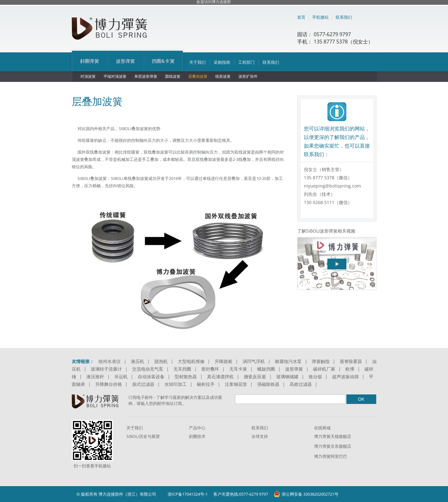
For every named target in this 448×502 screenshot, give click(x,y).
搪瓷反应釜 (255, 376)
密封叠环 (210, 369)
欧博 (350, 369)
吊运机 (121, 376)
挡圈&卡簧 (163, 61)
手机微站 (320, 17)
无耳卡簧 (238, 369)
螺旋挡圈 (266, 369)
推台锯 (315, 376)
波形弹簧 (126, 61)
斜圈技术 (197, 436)
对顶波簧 (88, 76)
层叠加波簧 (198, 76)
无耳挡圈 (182, 369)
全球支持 (260, 436)
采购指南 (222, 62)
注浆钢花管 (236, 384)
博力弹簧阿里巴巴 (331, 456)
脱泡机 (161, 361)
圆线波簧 (173, 76)
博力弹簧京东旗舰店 (333, 446)
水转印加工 (176, 384)
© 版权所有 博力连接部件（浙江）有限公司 (116, 494)
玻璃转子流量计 (106, 369)
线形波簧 (223, 76)
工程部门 (246, 62)
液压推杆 (95, 376)
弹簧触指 (321, 361)
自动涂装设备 (151, 376)
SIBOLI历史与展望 (143, 436)
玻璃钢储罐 (287, 376)
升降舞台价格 (109, 384)
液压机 (137, 361)
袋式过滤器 (143, 384)
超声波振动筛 (345, 376)
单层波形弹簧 (146, 76)
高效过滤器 (301, 384)
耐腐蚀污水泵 (288, 361)
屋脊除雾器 (351, 361)
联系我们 (344, 17)
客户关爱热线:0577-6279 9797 (241, 494)
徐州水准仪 (110, 361)
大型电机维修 (191, 361)
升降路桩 (224, 361)
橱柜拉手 (206, 384)
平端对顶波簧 (115, 76)
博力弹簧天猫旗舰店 (333, 436)
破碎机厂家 (324, 369)
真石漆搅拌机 (220, 376)
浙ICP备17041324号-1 (188, 494)
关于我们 (197, 62)
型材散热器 (186, 376)
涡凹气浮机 (254, 361)
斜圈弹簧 (90, 61)
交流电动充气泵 (148, 369)
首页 (301, 17)
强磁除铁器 (268, 384)
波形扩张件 (248, 76)
